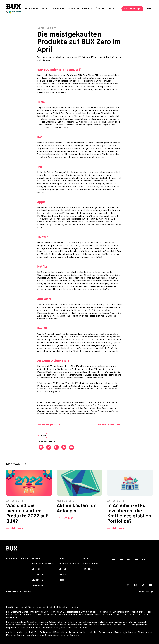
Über (99, 9)
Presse (62, 580)
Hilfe (111, 9)
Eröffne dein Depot (133, 9)
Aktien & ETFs (47, 29)
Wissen (57, 9)
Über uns (63, 569)
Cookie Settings (145, 592)
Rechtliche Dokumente (19, 592)
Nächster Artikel (106, 425)
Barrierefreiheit (90, 564)
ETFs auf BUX (38, 575)
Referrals (87, 569)
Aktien (44, 436)
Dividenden (37, 580)
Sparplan (36, 569)
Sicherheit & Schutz (80, 9)
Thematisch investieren (43, 564)
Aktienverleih (38, 586)
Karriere (63, 575)
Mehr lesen (17, 530)
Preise (45, 9)
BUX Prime (31, 9)
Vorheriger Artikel (51, 425)
